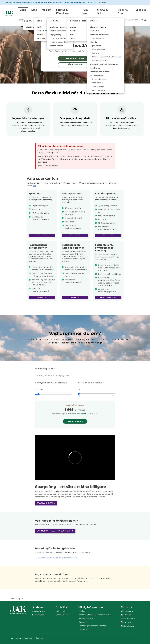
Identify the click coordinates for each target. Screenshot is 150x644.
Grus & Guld (102, 12)
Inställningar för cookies (21, 638)
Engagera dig (62, 615)
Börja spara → (75, 421)
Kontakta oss (132, 20)
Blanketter (83, 622)
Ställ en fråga (61, 611)
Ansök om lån (38, 611)
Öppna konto (42, 235)
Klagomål (83, 629)
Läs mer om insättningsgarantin (55, 531)
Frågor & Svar (123, 12)
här (34, 186)
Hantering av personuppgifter (92, 626)
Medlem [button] (47, 10)
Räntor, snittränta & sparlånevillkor (94, 615)
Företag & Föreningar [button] (63, 12)
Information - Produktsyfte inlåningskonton (57, 558)
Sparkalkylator (75, 58)
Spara (21, 599)
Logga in (141, 10)
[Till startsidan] (9, 13)
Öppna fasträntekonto (108, 297)
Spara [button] (23, 10)
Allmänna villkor (86, 618)
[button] (144, 20)
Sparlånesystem (46, 503)
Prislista (82, 611)
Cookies (39, 638)
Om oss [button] (86, 12)
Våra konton (24, 20)
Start (12, 599)
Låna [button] (34, 10)
